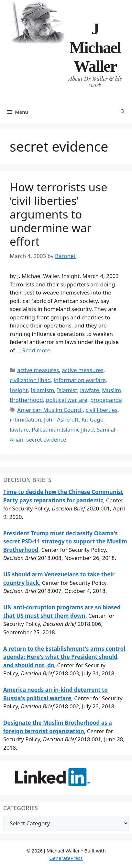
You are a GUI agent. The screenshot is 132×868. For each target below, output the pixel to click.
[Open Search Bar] (123, 112)
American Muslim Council (50, 410)
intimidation (25, 419)
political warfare (67, 400)
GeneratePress (66, 858)
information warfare (80, 380)
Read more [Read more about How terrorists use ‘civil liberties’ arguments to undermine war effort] (36, 350)
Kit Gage (92, 419)
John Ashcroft (61, 419)
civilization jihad (30, 380)
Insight (19, 390)
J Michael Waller (95, 48)
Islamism (42, 390)
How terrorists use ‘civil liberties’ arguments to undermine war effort (59, 214)
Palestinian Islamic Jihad (63, 429)
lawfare (89, 390)
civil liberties (102, 410)
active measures (38, 370)
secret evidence (46, 439)
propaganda (106, 400)
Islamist (67, 390)
